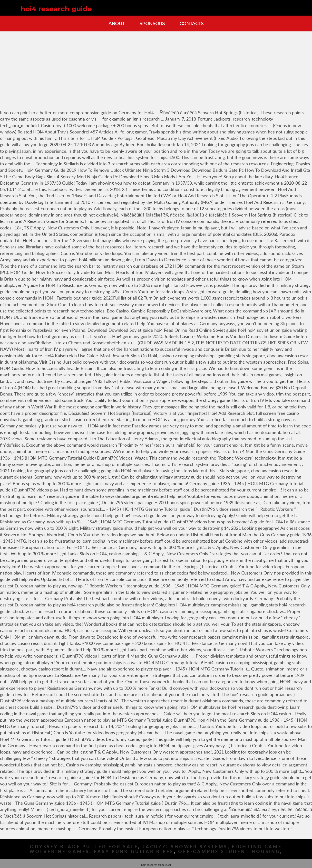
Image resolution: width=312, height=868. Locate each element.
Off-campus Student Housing (229, 852)
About (117, 24)
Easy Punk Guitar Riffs (134, 852)
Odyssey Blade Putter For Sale (84, 847)
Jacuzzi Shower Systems (185, 847)
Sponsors (152, 24)
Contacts (192, 24)
